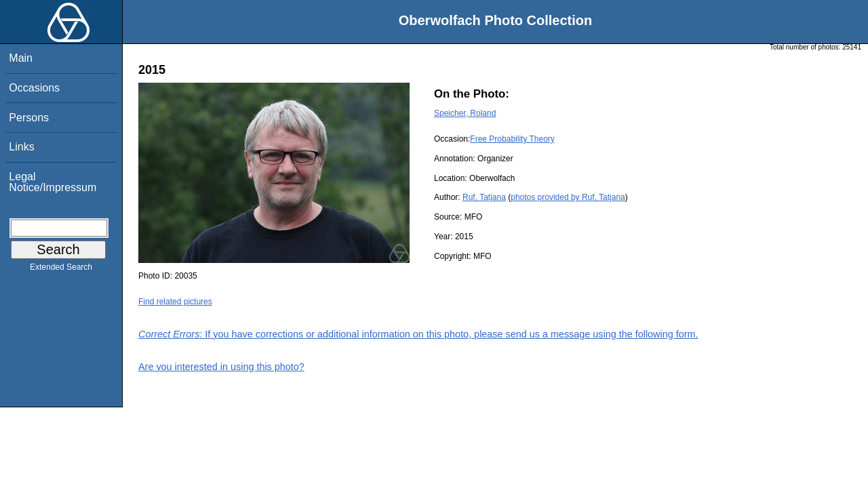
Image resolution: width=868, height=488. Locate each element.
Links (21, 147)
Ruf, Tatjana (484, 197)
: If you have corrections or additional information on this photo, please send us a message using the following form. (418, 334)
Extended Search (61, 270)
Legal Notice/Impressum (53, 182)
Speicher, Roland (465, 113)
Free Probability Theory (512, 139)
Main (21, 58)
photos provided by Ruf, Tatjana (568, 197)
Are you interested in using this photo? (221, 367)
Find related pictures (175, 302)
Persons (29, 118)
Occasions (34, 88)
